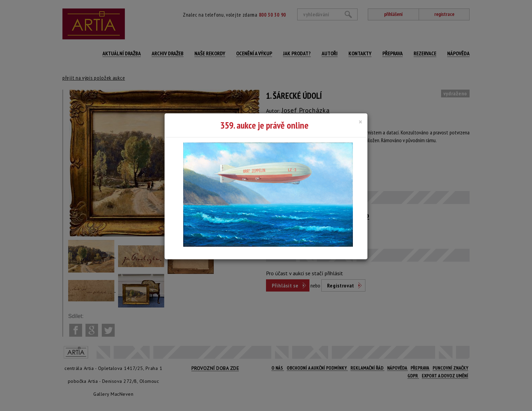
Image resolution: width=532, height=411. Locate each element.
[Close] (360, 122)
